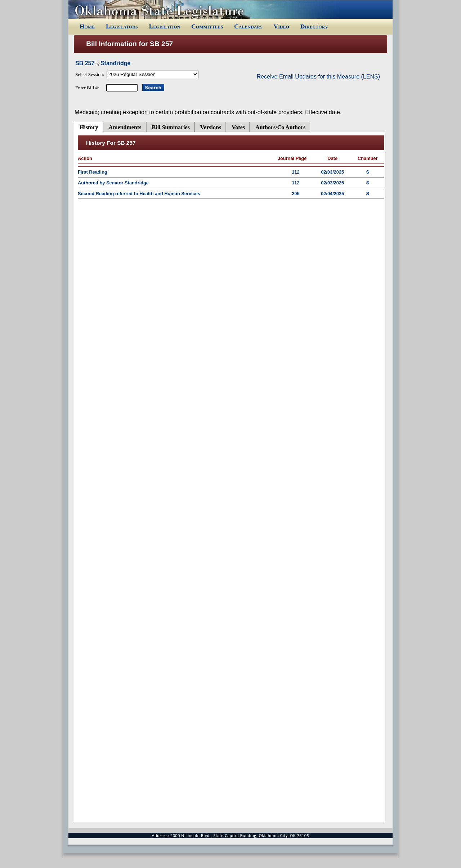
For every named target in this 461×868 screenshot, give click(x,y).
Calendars (248, 26)
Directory (314, 26)
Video (281, 26)
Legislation (164, 26)
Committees (207, 26)
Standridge (116, 63)
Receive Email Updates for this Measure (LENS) (318, 77)
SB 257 (85, 63)
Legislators (122, 26)
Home (87, 26)
